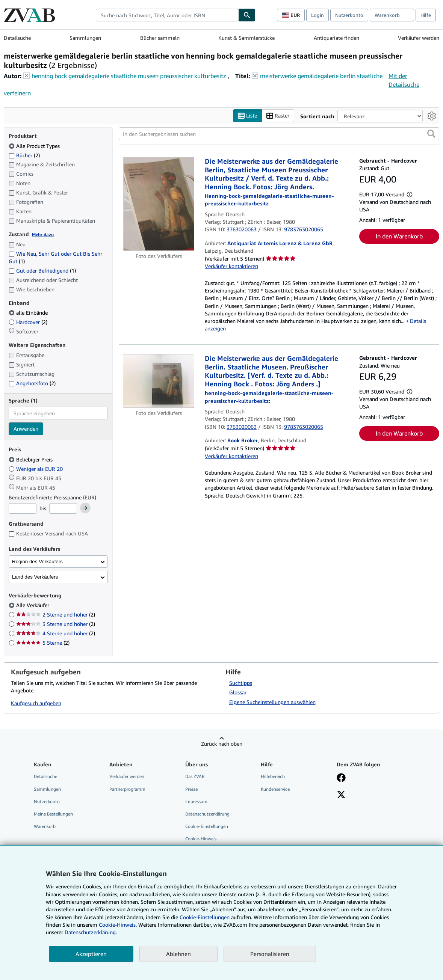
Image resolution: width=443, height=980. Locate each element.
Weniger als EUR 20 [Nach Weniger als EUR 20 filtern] (36, 469)
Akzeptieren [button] (91, 954)
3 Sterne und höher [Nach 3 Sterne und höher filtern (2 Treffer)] (56, 624)
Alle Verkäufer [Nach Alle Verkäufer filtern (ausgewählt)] (33, 605)
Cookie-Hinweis (201, 839)
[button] (431, 134)
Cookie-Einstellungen (205, 917)
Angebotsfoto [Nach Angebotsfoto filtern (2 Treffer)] (32, 383)
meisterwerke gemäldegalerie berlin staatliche (321, 76)
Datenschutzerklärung (207, 814)
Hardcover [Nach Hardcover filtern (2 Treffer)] (28, 322)
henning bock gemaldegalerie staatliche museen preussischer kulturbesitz (129, 76)
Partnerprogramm (127, 789)
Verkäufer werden (419, 38)
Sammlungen (85, 38)
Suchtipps (241, 683)
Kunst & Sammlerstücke (246, 38)
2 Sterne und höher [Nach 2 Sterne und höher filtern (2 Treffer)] (56, 614)
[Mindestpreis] (23, 508)
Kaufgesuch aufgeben (36, 703)
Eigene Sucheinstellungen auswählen (272, 702)
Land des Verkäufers (35, 577)
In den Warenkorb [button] (399, 236)
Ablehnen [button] (178, 954)
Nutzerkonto (349, 15)
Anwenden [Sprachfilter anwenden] (26, 429)
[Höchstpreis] (63, 508)
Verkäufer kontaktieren (231, 266)
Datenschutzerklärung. (91, 932)
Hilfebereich (273, 776)
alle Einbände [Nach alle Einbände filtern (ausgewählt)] (29, 313)
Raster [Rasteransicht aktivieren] (278, 116)
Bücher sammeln (160, 38)
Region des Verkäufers (37, 562)
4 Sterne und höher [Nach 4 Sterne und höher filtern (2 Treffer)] (56, 633)
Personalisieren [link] (270, 954)
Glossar (238, 692)
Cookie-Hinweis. (118, 925)
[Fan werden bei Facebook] (341, 778)
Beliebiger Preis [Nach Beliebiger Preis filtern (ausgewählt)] (31, 459)
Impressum (196, 801)
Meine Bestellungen (53, 814)
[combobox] (167, 15)
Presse (191, 789)
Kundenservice (275, 789)
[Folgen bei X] (341, 795)
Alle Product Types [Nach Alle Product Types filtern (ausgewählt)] (35, 146)
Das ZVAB (195, 776)
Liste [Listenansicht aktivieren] (247, 116)
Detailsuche (17, 38)
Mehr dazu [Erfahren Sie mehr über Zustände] (43, 234)
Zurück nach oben (222, 744)
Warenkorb (45, 826)
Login (318, 15)
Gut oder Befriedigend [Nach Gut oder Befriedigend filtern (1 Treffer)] (42, 271)
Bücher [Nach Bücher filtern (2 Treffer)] (24, 155)
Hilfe (426, 15)
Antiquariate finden (336, 38)
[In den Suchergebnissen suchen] (279, 134)
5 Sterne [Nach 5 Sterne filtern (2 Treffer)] (43, 643)
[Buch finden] (247, 15)
